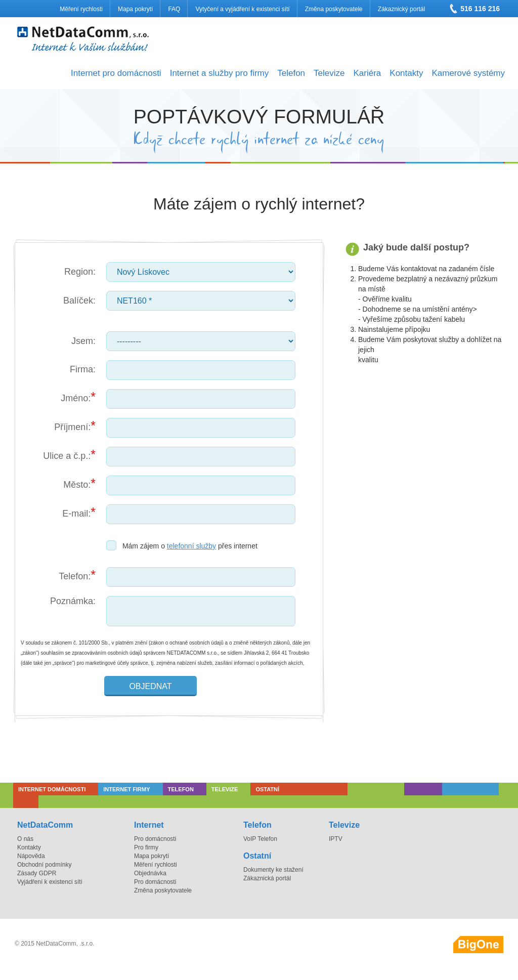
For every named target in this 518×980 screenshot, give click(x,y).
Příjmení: (72, 427)
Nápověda (31, 856)
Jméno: (76, 398)
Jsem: (83, 341)
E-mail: (76, 514)
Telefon (291, 73)
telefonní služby (191, 546)
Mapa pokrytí (135, 9)
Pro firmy (146, 847)
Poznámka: (73, 601)
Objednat (150, 686)
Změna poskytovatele (334, 9)
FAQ (174, 9)
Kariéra (367, 73)
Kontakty (406, 73)
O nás (25, 839)
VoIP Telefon (260, 839)
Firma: (83, 369)
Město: (77, 485)
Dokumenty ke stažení (273, 870)
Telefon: (75, 576)
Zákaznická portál (267, 878)
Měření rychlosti (81, 9)
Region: (80, 272)
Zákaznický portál (401, 9)
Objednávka (150, 873)
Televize (329, 73)
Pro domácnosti (155, 839)
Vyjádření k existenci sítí (50, 882)
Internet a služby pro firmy (220, 73)
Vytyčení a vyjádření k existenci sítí (242, 9)
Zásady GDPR (37, 873)
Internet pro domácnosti (116, 73)
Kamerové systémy (468, 73)
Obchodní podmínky (44, 865)
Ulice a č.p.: (67, 456)
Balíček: (79, 301)
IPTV (336, 839)
